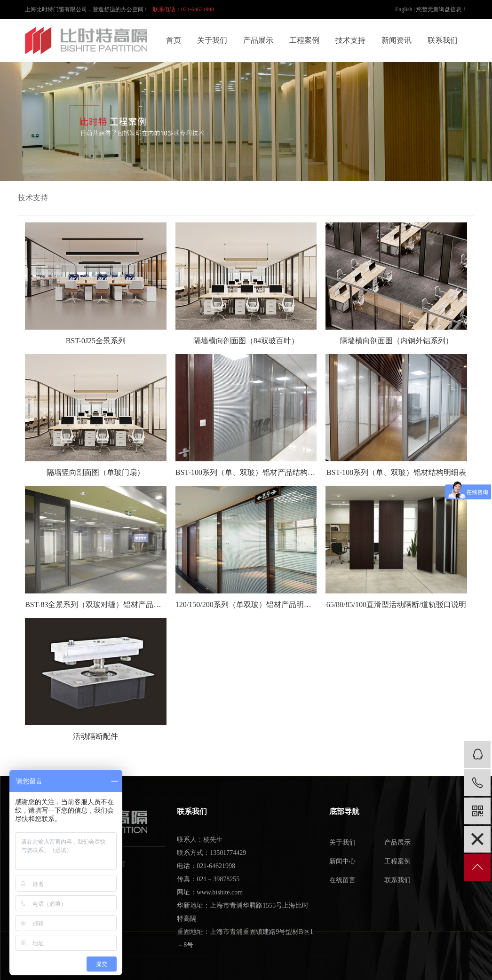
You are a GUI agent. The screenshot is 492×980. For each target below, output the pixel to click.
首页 (174, 40)
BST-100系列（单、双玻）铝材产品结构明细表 (246, 472)
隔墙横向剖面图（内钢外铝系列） (397, 341)
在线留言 (342, 880)
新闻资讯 (397, 40)
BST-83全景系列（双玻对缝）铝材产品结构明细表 (95, 605)
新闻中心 (342, 861)
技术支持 (350, 40)
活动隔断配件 (95, 736)
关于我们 (212, 40)
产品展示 (258, 40)
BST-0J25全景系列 (96, 341)
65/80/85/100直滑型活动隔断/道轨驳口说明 (397, 605)
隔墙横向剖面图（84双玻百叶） (246, 341)
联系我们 (443, 40)
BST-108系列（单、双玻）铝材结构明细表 (396, 472)
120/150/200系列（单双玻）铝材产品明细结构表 (246, 605)
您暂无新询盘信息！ (442, 9)
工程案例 (304, 40)
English (404, 9)
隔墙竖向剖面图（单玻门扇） (95, 472)
